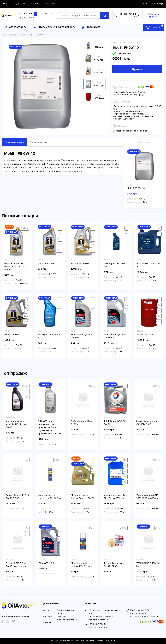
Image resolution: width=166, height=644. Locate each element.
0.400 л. (58, 460)
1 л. (60, 228)
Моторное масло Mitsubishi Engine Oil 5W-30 (16, 424)
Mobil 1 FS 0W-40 (136, 188)
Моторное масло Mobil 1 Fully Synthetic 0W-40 (16, 266)
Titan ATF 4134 (46, 563)
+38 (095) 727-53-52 (98, 624)
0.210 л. (91, 528)
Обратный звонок (153, 15)
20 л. (59, 245)
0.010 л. (123, 528)
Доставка (47, 616)
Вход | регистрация (151, 4)
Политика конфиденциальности (67, 618)
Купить (137, 69)
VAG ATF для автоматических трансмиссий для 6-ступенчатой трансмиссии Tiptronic (50, 427)
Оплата (47, 610)
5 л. (60, 239)
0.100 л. (91, 386)
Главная (6, 35)
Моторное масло (18, 35)
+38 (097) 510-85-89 (98, 627)
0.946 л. (24, 228)
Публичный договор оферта (66, 612)
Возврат (47, 623)
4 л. (60, 234)
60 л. (59, 250)
